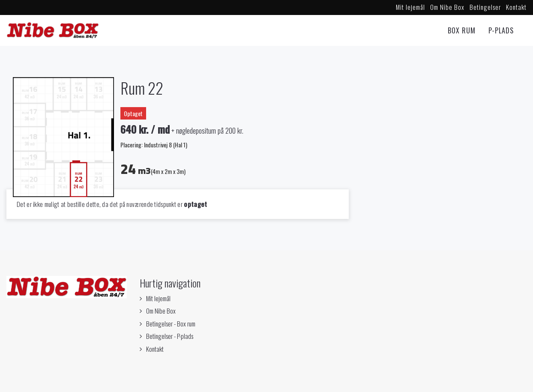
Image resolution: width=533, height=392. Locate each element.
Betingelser (485, 7)
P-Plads (501, 30)
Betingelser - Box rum (171, 323)
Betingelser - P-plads (170, 336)
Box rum (462, 30)
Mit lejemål (410, 7)
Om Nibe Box (447, 7)
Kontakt (516, 7)
